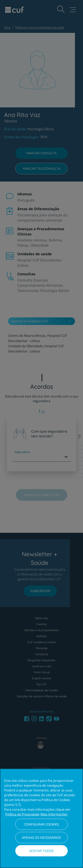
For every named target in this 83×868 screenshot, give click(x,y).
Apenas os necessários (41, 838)
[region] (41, 818)
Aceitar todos (41, 851)
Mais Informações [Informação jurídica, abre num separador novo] (54, 814)
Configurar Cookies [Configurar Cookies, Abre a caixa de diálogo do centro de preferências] (41, 824)
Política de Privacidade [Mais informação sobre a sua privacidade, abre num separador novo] (22, 814)
